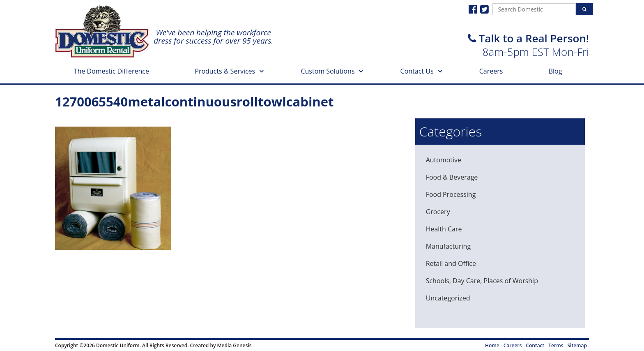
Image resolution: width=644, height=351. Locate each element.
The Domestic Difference (112, 71)
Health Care (444, 229)
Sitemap (577, 345)
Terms (556, 345)
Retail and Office (451, 263)
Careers (491, 71)
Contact (535, 345)
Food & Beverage (452, 177)
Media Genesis (234, 345)
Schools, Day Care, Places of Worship (482, 281)
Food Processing (451, 194)
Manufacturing (448, 246)
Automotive (444, 160)
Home (492, 345)
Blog (555, 71)
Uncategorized (448, 298)
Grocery (438, 212)
